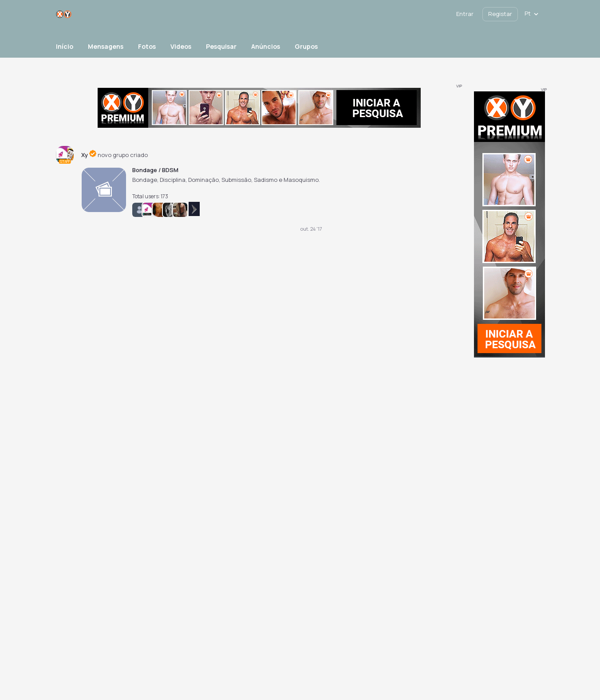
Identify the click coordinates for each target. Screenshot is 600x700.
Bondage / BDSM (155, 170)
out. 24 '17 (311, 229)
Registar (500, 14)
